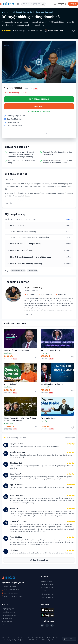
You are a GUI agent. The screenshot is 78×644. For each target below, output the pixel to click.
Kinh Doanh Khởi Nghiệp (45, 301)
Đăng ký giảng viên (8, 609)
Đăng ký (73, 4)
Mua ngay (39, 106)
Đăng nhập (62, 4)
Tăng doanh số (32, 271)
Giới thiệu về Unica (47, 581)
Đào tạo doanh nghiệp (9, 615)
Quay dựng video (7, 622)
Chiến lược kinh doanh (44, 12)
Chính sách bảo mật (47, 597)
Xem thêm (9, 203)
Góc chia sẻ (44, 591)
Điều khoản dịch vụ (47, 594)
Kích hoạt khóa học (47, 588)
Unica (5, 12)
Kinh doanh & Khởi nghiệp (22, 12)
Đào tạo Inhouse (7, 618)
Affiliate (4, 625)
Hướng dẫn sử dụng (47, 584)
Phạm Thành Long (55, 31)
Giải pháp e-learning (8, 612)
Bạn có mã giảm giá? (39, 134)
